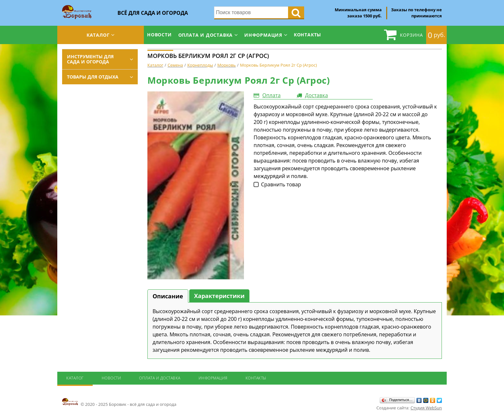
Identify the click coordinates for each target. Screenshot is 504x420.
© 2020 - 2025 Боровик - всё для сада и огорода (119, 402)
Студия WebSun (426, 408)
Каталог (98, 35)
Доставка (317, 95)
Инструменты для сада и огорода (90, 59)
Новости (159, 35)
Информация (263, 35)
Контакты (308, 35)
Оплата (271, 95)
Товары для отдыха (93, 77)
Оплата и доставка (206, 35)
